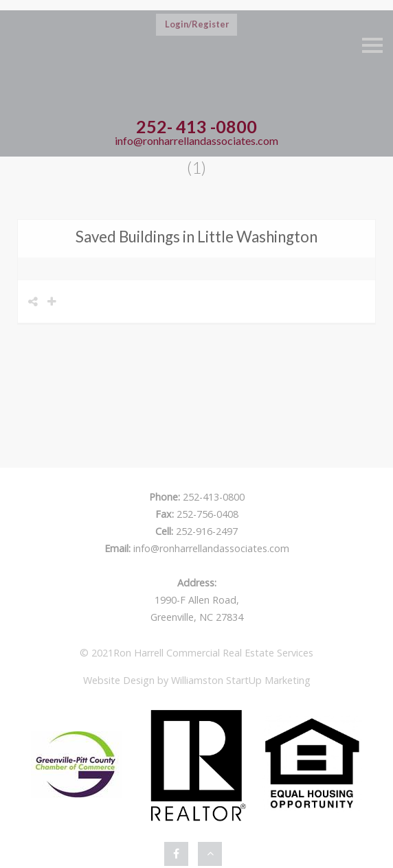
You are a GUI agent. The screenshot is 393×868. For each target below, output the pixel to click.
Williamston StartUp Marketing (241, 680)
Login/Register (197, 24)
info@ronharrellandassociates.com (196, 140)
